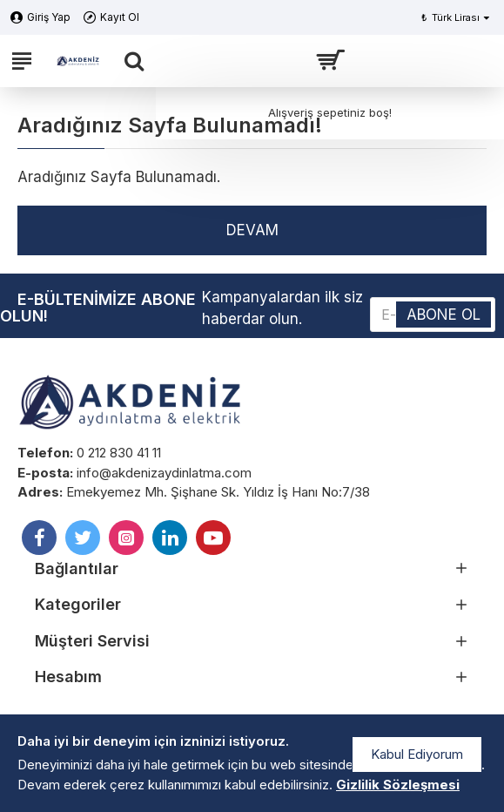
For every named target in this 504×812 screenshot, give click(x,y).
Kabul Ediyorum (417, 754)
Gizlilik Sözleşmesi (398, 785)
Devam (252, 230)
